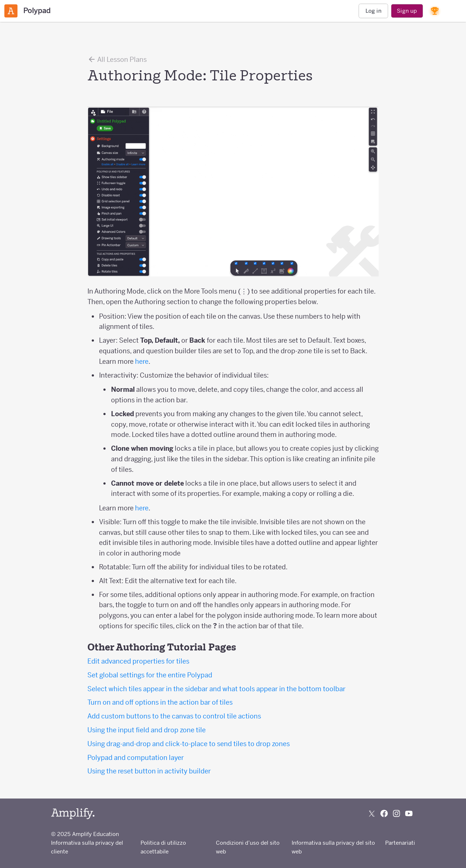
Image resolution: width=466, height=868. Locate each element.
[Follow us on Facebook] (384, 813)
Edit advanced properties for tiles (138, 661)
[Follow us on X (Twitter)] (372, 813)
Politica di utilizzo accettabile (163, 847)
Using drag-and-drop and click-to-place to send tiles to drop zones (189, 744)
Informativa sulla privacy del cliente (87, 847)
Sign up (407, 11)
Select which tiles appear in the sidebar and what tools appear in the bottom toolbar (216, 689)
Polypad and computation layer (136, 758)
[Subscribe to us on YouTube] (409, 813)
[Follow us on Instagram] (396, 813)
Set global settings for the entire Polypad (150, 675)
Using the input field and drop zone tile (147, 730)
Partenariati (400, 843)
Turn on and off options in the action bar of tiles (160, 702)
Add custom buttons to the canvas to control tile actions (174, 716)
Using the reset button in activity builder (149, 771)
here (142, 361)
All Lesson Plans (117, 59)
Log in (374, 11)
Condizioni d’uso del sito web (248, 847)
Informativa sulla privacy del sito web (333, 847)
